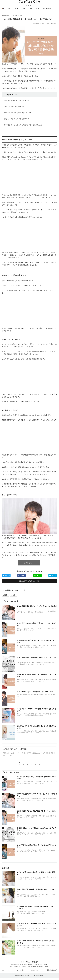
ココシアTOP (6, 970)
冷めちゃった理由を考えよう (14, 107)
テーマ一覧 (20, 970)
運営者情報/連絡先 (52, 970)
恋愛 (9, 8)
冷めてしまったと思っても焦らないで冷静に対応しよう (24, 125)
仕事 (38, 8)
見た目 (17, 8)
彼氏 (14, 595)
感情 (31, 8)
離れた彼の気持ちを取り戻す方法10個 (18, 113)
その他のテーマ (48, 8)
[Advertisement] (29, 177)
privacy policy (35, 970)
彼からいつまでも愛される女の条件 (17, 119)
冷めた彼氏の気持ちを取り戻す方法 (17, 101)
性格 (24, 8)
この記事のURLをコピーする (30, 581)
